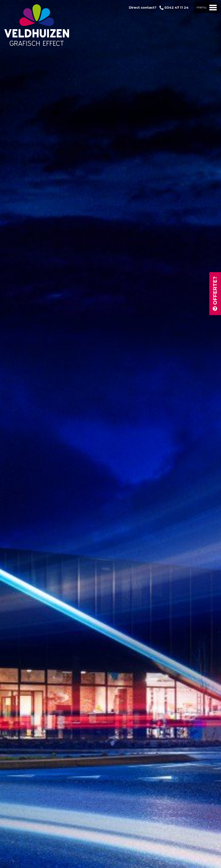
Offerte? (215, 294)
